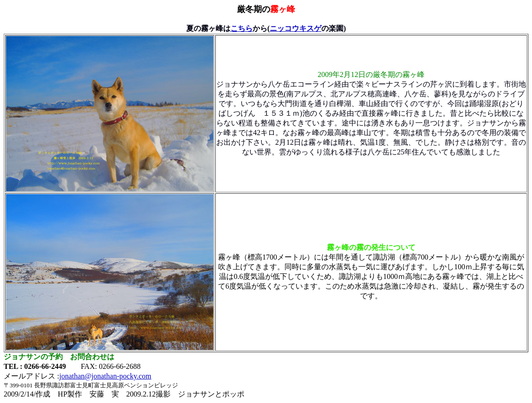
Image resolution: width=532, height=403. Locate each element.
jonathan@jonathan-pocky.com (105, 376)
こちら (242, 28)
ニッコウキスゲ (296, 28)
